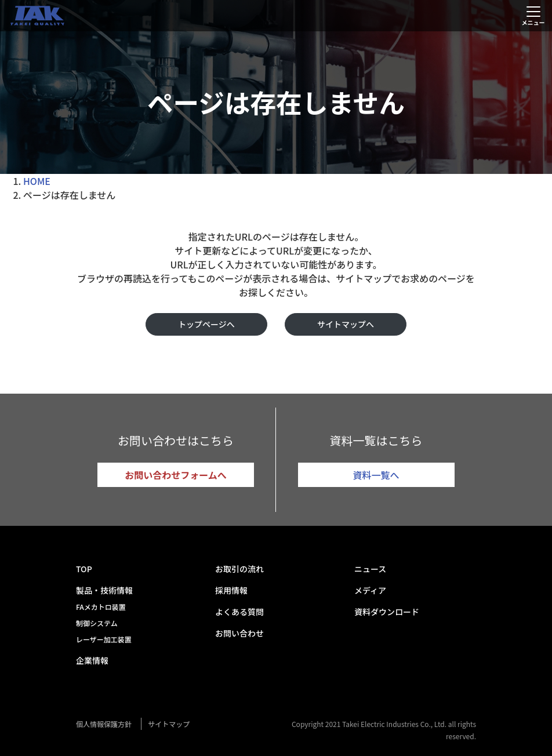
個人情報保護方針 (104, 724)
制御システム (97, 623)
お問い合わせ (239, 633)
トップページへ (206, 324)
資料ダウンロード (387, 612)
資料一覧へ (376, 475)
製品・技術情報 (104, 590)
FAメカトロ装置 (101, 607)
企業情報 (92, 660)
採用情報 (231, 590)
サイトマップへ (346, 324)
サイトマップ (169, 724)
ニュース (370, 569)
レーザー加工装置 (104, 639)
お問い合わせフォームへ (176, 475)
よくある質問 (239, 612)
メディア (370, 590)
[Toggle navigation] (533, 16)
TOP (84, 569)
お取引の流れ (239, 569)
